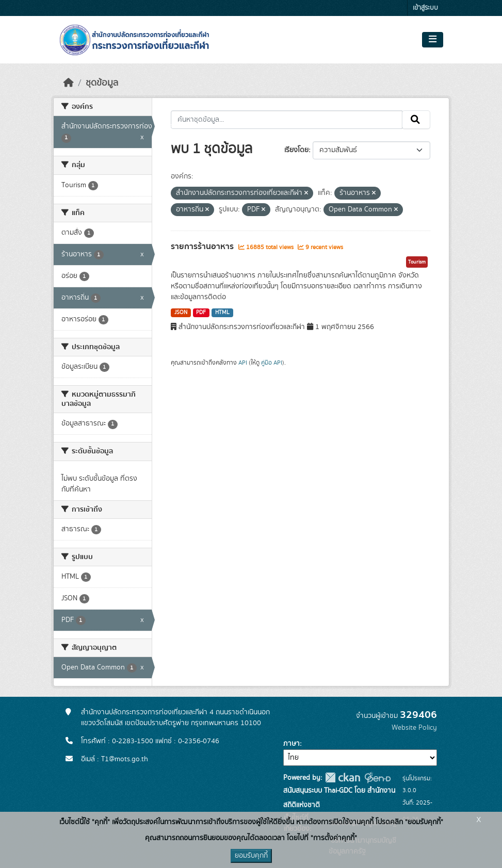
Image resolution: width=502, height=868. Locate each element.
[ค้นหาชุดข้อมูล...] (287, 120)
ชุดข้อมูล (102, 83)
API (243, 363)
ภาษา (292, 744)
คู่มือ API (272, 363)
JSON (181, 313)
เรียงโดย (296, 150)
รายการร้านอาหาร (203, 247)
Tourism (417, 262)
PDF (201, 313)
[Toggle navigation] (433, 40)
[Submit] (416, 120)
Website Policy (414, 728)
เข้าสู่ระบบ (425, 8)
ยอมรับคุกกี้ (251, 856)
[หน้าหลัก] (69, 83)
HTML (222, 313)
